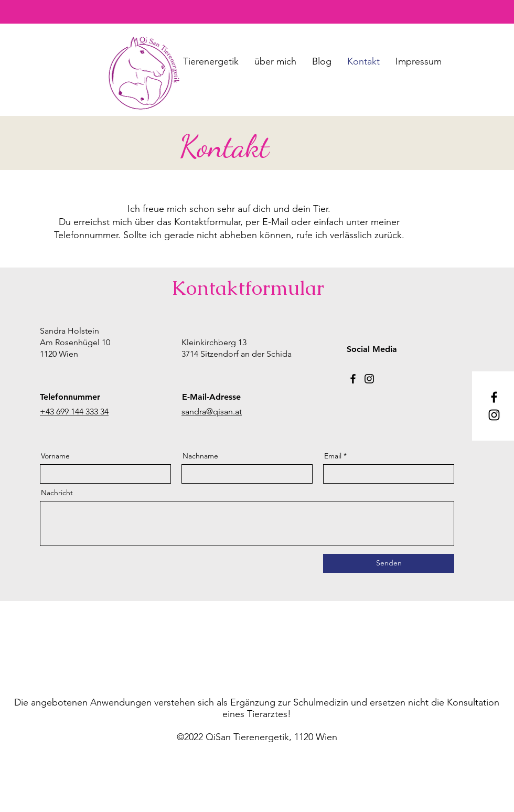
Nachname (200, 456)
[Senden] (389, 563)
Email (333, 456)
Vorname (55, 456)
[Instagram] (494, 415)
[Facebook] (494, 397)
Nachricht (57, 493)
